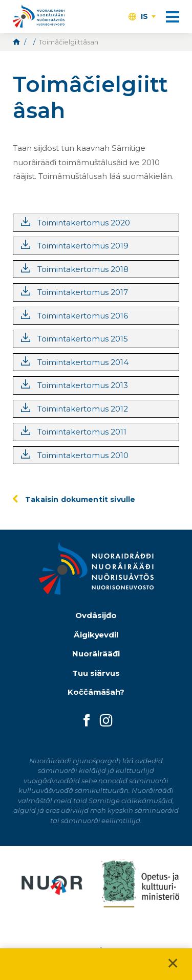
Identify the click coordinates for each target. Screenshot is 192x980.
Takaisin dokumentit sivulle (80, 499)
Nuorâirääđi (96, 654)
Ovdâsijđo (96, 615)
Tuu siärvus (96, 673)
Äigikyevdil (96, 635)
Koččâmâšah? (96, 692)
